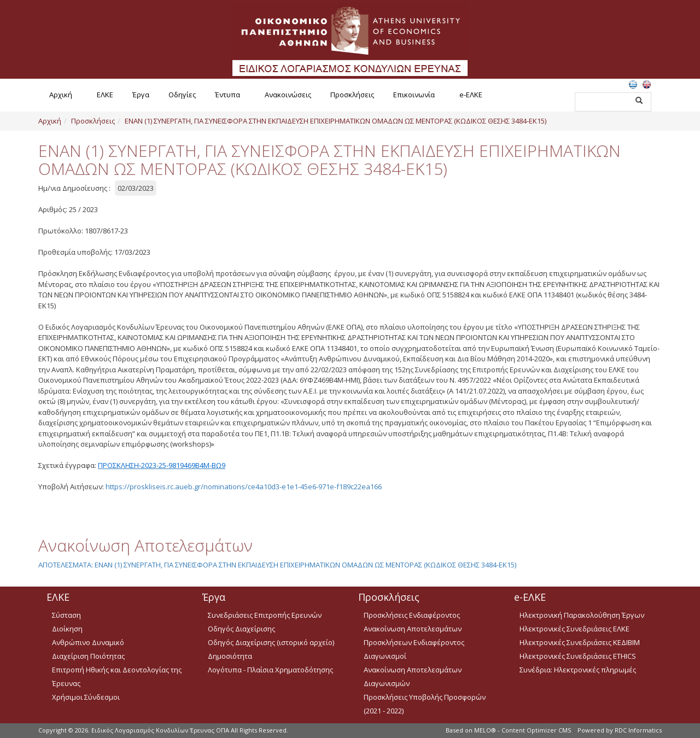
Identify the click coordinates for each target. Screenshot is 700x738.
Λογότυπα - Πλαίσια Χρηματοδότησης (270, 670)
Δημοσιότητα (230, 656)
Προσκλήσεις (352, 95)
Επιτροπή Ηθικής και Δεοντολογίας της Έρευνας (117, 676)
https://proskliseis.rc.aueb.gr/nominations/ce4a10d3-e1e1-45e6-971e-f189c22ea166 (244, 487)
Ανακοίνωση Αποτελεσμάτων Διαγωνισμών (413, 676)
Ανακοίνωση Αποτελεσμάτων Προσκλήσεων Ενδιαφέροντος (414, 635)
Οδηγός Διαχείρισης (241, 629)
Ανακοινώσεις (288, 95)
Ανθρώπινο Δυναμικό (88, 642)
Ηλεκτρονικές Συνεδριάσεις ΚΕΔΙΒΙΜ (580, 642)
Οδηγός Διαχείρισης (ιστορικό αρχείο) (271, 642)
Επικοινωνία (414, 95)
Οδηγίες (182, 95)
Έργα (141, 95)
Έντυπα (227, 95)
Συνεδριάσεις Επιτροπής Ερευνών (265, 615)
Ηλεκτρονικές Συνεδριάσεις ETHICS (578, 656)
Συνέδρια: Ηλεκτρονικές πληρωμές (578, 670)
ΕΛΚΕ (105, 95)
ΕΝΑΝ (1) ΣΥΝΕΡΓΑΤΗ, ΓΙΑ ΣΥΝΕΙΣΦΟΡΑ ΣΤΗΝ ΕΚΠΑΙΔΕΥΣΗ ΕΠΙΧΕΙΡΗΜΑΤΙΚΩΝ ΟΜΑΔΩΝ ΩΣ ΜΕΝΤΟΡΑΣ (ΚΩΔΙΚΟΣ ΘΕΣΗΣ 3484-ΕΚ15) (336, 121)
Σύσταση (66, 615)
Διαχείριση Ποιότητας (88, 656)
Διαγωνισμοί (385, 656)
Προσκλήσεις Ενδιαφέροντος (412, 615)
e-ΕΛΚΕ (471, 95)
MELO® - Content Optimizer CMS (523, 730)
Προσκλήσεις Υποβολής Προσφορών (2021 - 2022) (425, 704)
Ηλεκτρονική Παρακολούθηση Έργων (582, 615)
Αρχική (61, 95)
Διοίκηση (67, 629)
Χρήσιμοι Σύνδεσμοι (86, 697)
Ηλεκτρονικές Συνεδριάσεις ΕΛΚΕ (574, 629)
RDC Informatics (638, 730)
